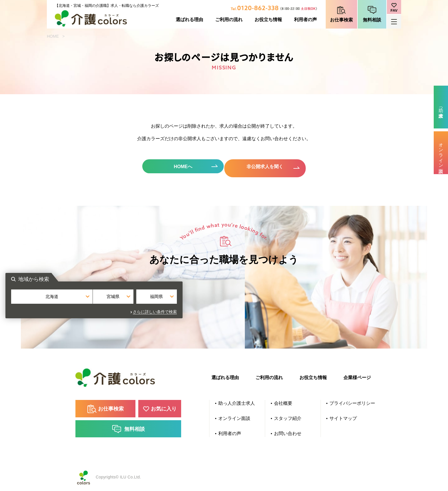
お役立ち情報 (268, 20)
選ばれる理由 (189, 20)
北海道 (168, 304)
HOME (53, 36)
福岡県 (280, 304)
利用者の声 (305, 20)
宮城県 (224, 304)
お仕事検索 (341, 20)
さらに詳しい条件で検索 (285, 316)
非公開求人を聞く (273, 168)
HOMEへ (175, 168)
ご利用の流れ (229, 20)
